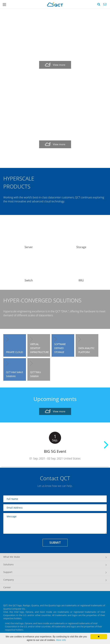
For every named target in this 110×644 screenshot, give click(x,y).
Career (7, 587)
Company (9, 580)
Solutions (8, 564)
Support (8, 572)
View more (59, 65)
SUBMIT (55, 542)
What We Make (12, 557)
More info (61, 640)
